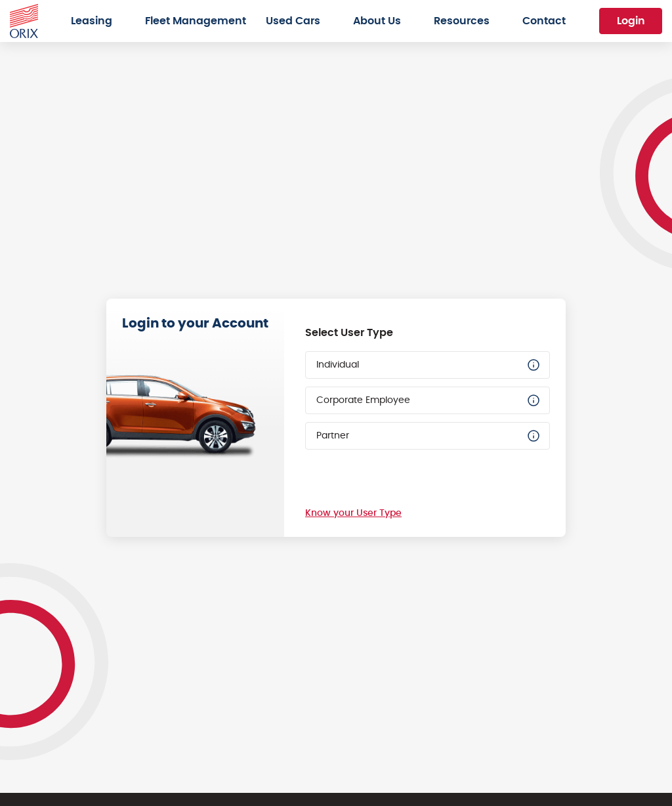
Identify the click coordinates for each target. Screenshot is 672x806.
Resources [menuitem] (462, 21)
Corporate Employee (429, 400)
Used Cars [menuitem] (293, 21)
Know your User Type (353, 513)
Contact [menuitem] (544, 21)
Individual (429, 365)
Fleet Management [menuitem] (196, 21)
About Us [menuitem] (377, 21)
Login (631, 21)
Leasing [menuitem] (92, 21)
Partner (429, 436)
